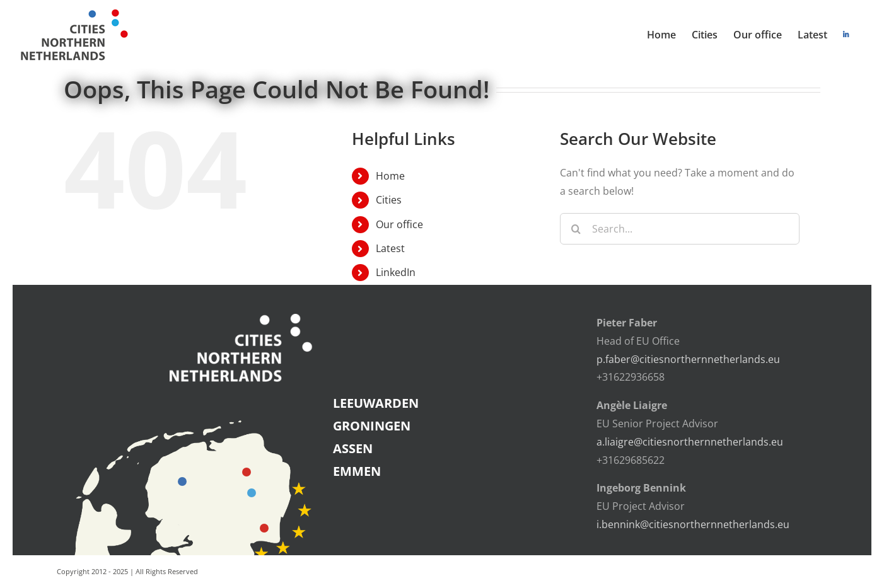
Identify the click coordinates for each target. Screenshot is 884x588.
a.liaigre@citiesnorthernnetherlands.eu (690, 442)
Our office (399, 224)
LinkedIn (396, 272)
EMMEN (357, 471)
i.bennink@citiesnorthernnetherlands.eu (693, 524)
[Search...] (680, 229)
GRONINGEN (372, 426)
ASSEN (353, 448)
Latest (390, 248)
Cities (389, 200)
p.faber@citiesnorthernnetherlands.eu (688, 359)
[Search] (576, 229)
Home (390, 176)
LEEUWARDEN (376, 403)
